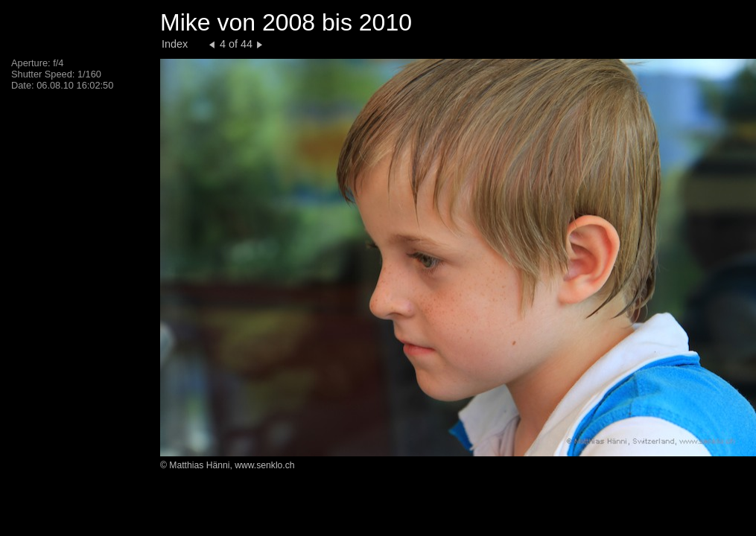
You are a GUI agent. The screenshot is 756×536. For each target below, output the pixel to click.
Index (175, 44)
